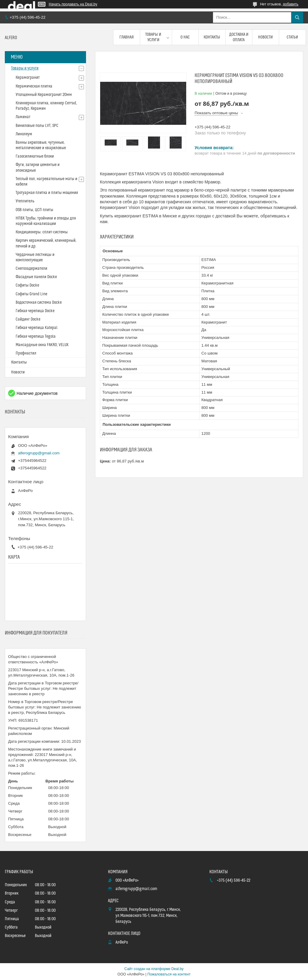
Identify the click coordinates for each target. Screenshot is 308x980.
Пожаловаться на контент (169, 974)
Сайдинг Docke (28, 319)
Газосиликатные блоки (35, 156)
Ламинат (23, 117)
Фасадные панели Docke (36, 277)
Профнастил (26, 353)
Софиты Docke (27, 285)
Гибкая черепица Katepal (37, 328)
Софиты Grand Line (31, 294)
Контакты (212, 37)
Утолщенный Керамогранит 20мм (44, 95)
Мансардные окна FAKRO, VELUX (42, 345)
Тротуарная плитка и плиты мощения (47, 193)
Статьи (292, 37)
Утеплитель (25, 201)
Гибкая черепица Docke (35, 311)
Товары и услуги (153, 37)
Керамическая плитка (34, 86)
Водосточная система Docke (39, 303)
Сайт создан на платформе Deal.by (154, 969)
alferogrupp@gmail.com (39, 453)
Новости (265, 37)
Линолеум (24, 134)
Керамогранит (28, 78)
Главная (127, 37)
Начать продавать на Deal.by (73, 4)
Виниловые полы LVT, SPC (37, 126)
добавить (291, 4)
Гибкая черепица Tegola (36, 336)
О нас (185, 37)
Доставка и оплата (239, 37)
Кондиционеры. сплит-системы (42, 232)
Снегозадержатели (31, 269)
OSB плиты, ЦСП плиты (34, 210)
